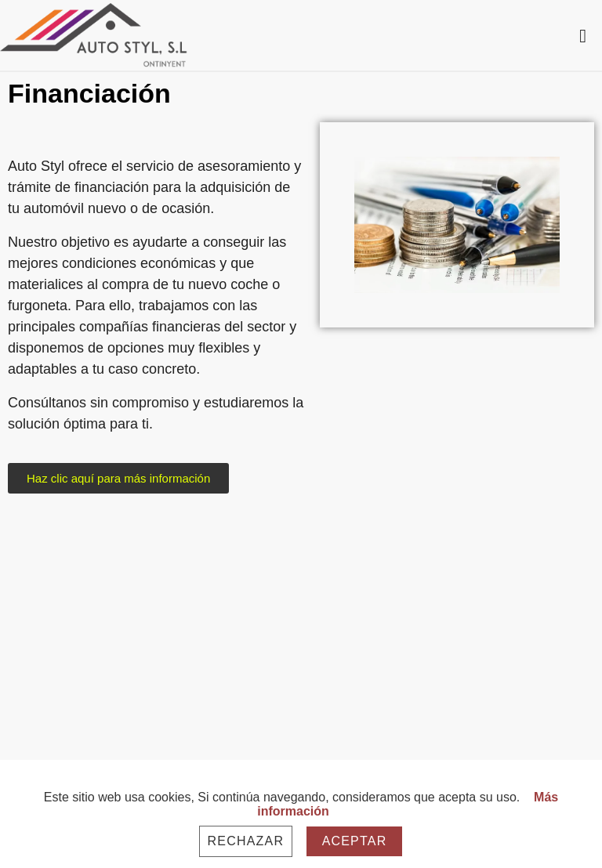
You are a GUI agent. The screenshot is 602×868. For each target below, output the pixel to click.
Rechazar (246, 841)
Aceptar (355, 841)
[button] (118, 478)
